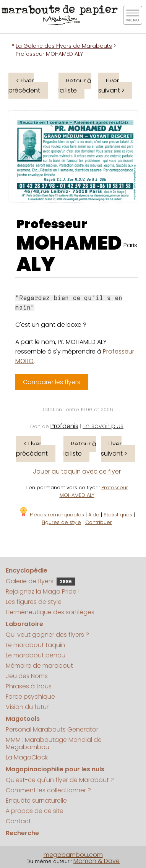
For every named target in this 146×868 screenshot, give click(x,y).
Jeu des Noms (27, 676)
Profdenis (64, 426)
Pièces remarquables (51, 515)
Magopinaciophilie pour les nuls (55, 769)
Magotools (23, 719)
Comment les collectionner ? (48, 790)
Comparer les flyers (52, 382)
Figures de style (61, 522)
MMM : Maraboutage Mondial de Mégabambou (54, 743)
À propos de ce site (35, 811)
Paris (130, 245)
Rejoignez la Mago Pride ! (43, 591)
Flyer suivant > (111, 86)
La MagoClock (27, 757)
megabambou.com (73, 855)
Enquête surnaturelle (36, 801)
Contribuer (99, 522)
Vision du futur (27, 707)
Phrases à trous (29, 686)
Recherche (22, 833)
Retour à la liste (75, 86)
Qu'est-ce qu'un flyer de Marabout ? (60, 780)
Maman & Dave (97, 861)
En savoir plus (103, 426)
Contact (18, 821)
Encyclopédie (27, 570)
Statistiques (118, 515)
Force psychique (30, 697)
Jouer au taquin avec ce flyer (77, 471)
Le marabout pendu (36, 655)
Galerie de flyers (40, 581)
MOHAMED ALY (69, 254)
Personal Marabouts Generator (52, 729)
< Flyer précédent (24, 86)
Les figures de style (34, 602)
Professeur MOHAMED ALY (94, 491)
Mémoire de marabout (39, 666)
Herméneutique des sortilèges (50, 612)
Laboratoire (24, 624)
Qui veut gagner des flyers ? (47, 635)
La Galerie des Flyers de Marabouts (64, 46)
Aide (94, 515)
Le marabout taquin (35, 645)
